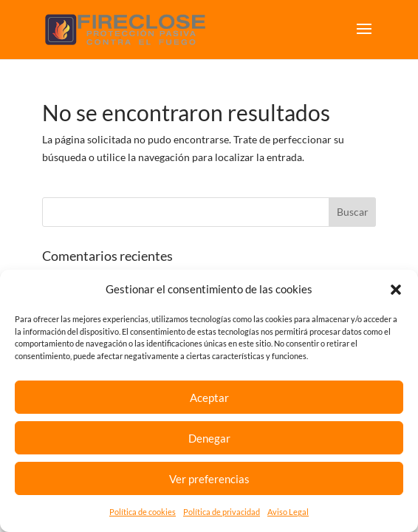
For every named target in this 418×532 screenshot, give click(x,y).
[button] (396, 290)
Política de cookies (143, 512)
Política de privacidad (222, 512)
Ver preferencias (209, 479)
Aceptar (209, 398)
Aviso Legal (288, 512)
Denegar (209, 438)
